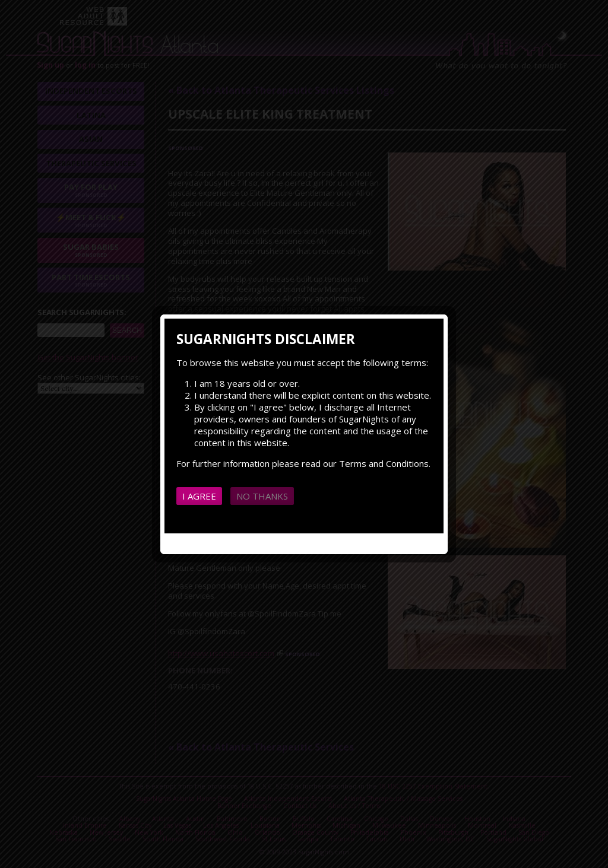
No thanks (262, 496)
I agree (199, 496)
